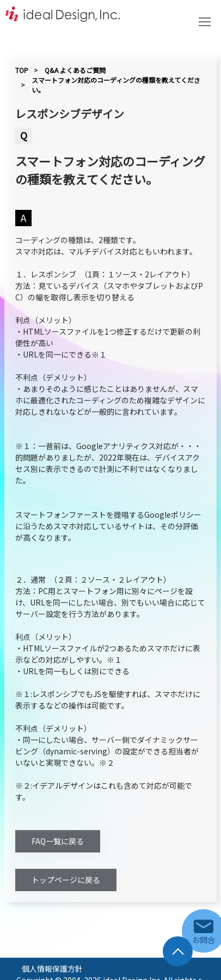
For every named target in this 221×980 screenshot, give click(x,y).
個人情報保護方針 (52, 969)
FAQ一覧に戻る (58, 841)
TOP (22, 70)
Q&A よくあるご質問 (75, 70)
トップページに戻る (66, 880)
